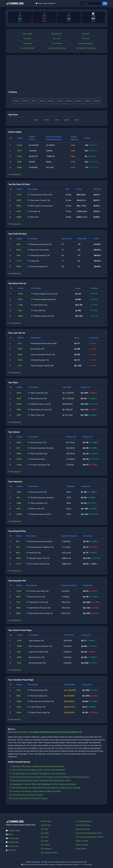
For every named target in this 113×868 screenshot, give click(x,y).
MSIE (19, 244)
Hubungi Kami (13, 842)
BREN (18, 613)
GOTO (19, 564)
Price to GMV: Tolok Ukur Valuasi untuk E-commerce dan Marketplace (38, 770)
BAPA (19, 250)
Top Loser (57, 39)
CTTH (19, 261)
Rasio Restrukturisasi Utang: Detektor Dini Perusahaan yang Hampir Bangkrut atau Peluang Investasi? (51, 777)
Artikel (10, 834)
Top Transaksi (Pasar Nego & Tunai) (89, 837)
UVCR (19, 195)
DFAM (20, 145)
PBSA (20, 299)
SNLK (77, 120)
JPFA (56, 120)
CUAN (19, 465)
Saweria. (81, 865)
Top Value (86, 39)
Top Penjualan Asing (83, 821)
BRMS (19, 646)
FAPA (19, 211)
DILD (19, 652)
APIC (20, 366)
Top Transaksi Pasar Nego (86, 48)
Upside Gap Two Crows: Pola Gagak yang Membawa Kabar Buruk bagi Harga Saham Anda (45, 732)
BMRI (19, 410)
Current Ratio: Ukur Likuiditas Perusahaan (27, 795)
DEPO (19, 151)
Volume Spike (27, 34)
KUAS (19, 156)
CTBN (20, 305)
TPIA (18, 602)
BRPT (19, 415)
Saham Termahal (82, 841)
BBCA (19, 393)
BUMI (19, 399)
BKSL (18, 553)
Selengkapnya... (15, 174)
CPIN (46, 120)
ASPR (20, 349)
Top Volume (28, 43)
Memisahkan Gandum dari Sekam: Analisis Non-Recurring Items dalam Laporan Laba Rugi (46, 788)
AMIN (19, 162)
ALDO (36, 120)
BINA (19, 696)
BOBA (20, 355)
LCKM (20, 360)
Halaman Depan (14, 831)
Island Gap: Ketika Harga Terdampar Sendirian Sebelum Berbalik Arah (38, 766)
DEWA (19, 459)
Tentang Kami (14, 838)
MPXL (19, 206)
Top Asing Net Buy (85, 43)
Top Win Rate (56, 34)
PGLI (20, 343)
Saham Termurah (82, 845)
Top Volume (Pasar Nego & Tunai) (89, 833)
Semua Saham (81, 849)
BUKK (19, 713)
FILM (19, 663)
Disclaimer (12, 850)
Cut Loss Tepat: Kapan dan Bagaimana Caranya (29, 798)
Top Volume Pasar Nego (56, 48)
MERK (19, 217)
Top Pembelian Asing (49, 853)
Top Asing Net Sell (27, 48)
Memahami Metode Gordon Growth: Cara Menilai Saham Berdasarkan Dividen (41, 781)
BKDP (19, 200)
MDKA (21, 316)
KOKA (19, 167)
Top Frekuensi (57, 43)
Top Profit (86, 34)
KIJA (18, 547)
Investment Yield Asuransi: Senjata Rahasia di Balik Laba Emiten (36, 791)
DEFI (18, 255)
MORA (67, 120)
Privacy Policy (13, 846)
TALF (20, 311)
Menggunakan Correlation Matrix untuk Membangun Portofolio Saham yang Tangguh (44, 784)
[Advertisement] (56, 74)
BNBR (19, 454)
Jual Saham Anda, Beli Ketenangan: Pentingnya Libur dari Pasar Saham (39, 773)
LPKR (19, 641)
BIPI (18, 448)
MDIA (19, 267)
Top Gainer (27, 39)
